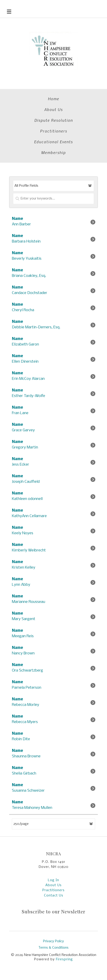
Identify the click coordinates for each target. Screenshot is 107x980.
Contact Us (54, 896)
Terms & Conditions (53, 948)
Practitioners (54, 131)
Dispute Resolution (54, 120)
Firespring (64, 959)
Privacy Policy (53, 941)
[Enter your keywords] (53, 199)
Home (53, 99)
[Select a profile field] (53, 186)
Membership (53, 152)
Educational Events (53, 142)
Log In (53, 880)
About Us (53, 109)
